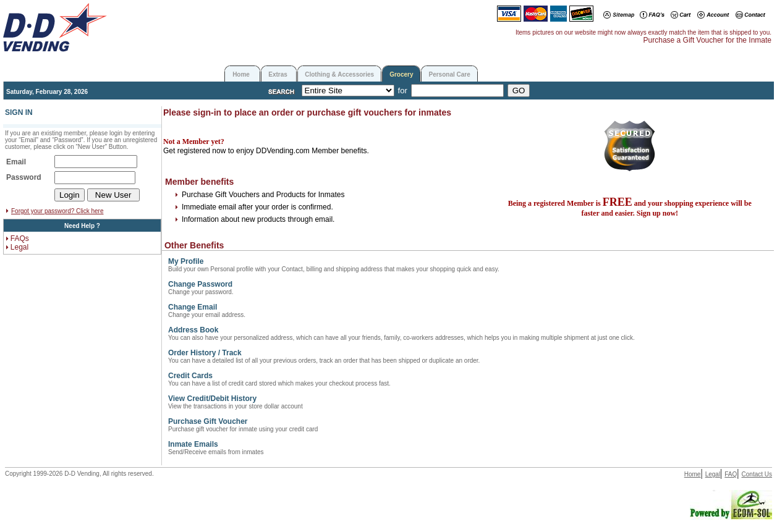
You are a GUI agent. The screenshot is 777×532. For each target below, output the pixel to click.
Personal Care (449, 74)
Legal (19, 247)
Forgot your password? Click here (57, 211)
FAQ (731, 474)
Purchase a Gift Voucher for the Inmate (707, 40)
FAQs (20, 239)
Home (241, 74)
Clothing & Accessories (339, 74)
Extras (278, 74)
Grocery (401, 74)
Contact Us (757, 474)
